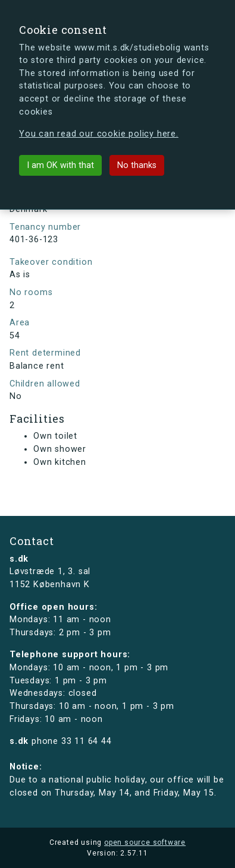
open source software (145, 842)
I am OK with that (60, 165)
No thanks (137, 165)
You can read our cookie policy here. (99, 134)
